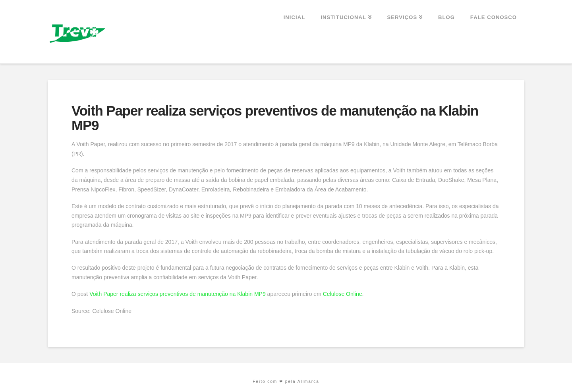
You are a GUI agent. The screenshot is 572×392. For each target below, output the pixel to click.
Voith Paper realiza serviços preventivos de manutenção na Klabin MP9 (178, 294)
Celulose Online (343, 294)
